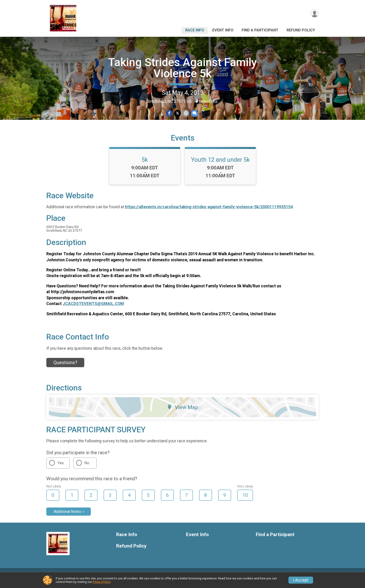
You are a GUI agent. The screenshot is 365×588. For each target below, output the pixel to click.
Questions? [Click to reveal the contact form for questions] (65, 368)
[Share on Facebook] (169, 113)
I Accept (301, 580)
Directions (208, 101)
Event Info (223, 30)
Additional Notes (67, 517)
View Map (183, 413)
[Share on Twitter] (177, 113)
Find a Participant (260, 30)
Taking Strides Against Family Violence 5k (182, 68)
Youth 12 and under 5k (220, 165)
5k (145, 165)
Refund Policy (301, 30)
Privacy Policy (101, 582)
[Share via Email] (186, 113)
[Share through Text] (194, 113)
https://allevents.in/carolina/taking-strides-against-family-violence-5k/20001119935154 (209, 212)
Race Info (195, 30)
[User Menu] (314, 14)
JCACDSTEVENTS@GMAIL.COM (93, 309)
